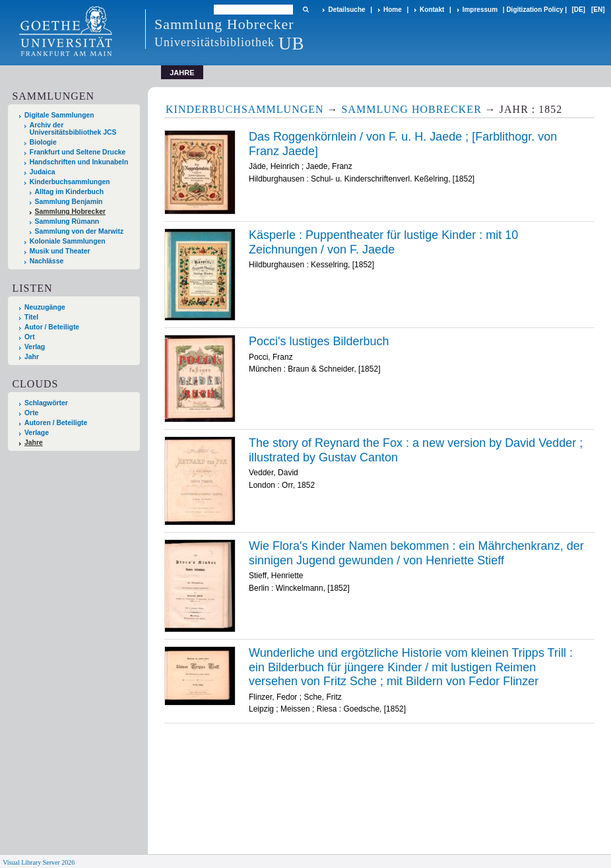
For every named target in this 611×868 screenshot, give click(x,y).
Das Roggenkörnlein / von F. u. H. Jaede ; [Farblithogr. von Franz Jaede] (403, 144)
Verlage (37, 433)
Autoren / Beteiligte (56, 423)
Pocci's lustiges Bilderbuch (319, 341)
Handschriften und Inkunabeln (79, 162)
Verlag (35, 347)
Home (393, 10)
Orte (31, 413)
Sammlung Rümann (67, 221)
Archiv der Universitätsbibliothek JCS (73, 129)
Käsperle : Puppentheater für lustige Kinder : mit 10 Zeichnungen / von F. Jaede (383, 242)
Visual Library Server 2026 (39, 862)
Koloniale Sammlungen (68, 241)
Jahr (32, 357)
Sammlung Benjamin (69, 202)
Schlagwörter (46, 403)
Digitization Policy (534, 10)
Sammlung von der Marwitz (80, 231)
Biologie (43, 142)
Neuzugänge (45, 307)
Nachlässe (47, 261)
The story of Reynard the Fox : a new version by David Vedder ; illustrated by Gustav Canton (416, 450)
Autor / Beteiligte (52, 327)
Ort (30, 337)
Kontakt (432, 10)
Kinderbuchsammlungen (70, 182)
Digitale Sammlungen (59, 115)
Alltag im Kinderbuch (70, 192)
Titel (31, 317)
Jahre (34, 443)
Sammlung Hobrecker (70, 212)
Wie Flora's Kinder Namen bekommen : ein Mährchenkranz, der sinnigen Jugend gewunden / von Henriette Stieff (416, 553)
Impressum (480, 10)
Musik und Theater (60, 251)
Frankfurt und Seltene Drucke (78, 152)
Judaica (43, 172)
